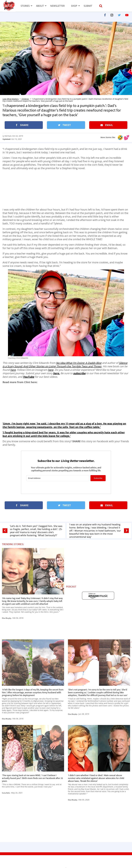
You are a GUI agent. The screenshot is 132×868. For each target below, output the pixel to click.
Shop (74, 6)
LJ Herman (7, 136)
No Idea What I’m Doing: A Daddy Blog (79, 363)
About (40, 6)
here (13, 370)
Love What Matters (11, 99)
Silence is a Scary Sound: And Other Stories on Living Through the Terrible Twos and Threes (65, 365)
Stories (25, 6)
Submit (88, 6)
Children (25, 99)
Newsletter (57, 6)
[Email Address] (58, 478)
